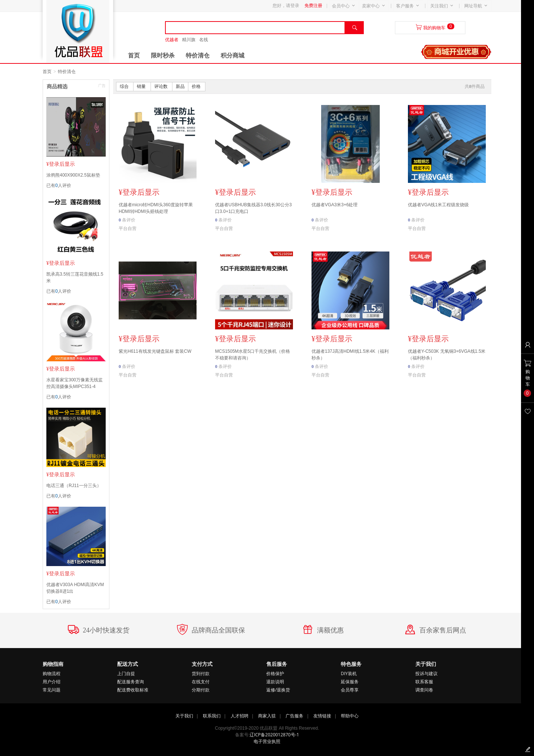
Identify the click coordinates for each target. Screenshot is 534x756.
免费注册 (313, 6)
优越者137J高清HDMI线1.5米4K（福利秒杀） (350, 355)
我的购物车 (434, 28)
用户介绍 (52, 682)
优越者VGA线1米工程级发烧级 (438, 205)
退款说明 (275, 682)
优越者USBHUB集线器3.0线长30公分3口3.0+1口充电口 (253, 208)
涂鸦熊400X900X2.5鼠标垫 (73, 175)
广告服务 (294, 716)
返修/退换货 (278, 690)
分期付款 (201, 690)
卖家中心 (371, 6)
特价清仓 (198, 55)
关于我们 (184, 716)
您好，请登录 (286, 6)
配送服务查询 (131, 682)
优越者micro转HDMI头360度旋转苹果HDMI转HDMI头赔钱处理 (156, 208)
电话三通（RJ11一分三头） (74, 486)
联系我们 (212, 716)
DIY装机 (349, 673)
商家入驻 (267, 716)
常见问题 (52, 690)
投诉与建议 (426, 673)
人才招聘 (240, 716)
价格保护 (275, 673)
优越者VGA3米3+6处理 (334, 205)
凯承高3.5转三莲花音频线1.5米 (75, 277)
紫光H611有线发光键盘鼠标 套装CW (155, 351)
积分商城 (233, 55)
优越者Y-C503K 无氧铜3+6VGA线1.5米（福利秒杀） (447, 355)
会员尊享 (350, 690)
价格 (197, 86)
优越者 (172, 40)
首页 (134, 55)
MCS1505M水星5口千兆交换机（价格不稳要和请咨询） (253, 355)
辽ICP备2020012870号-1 (274, 735)
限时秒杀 (163, 55)
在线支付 (201, 682)
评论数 (161, 86)
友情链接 (322, 716)
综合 (125, 86)
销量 (142, 86)
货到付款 (201, 673)
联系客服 (424, 682)
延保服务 (350, 682)
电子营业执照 (267, 741)
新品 (180, 86)
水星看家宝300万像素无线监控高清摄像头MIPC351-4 (75, 383)
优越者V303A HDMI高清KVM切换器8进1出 (75, 588)
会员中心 (341, 6)
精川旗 (189, 40)
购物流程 (52, 673)
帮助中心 (350, 716)
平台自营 (128, 229)
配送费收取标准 (133, 690)
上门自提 (126, 673)
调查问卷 (424, 690)
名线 (204, 40)
